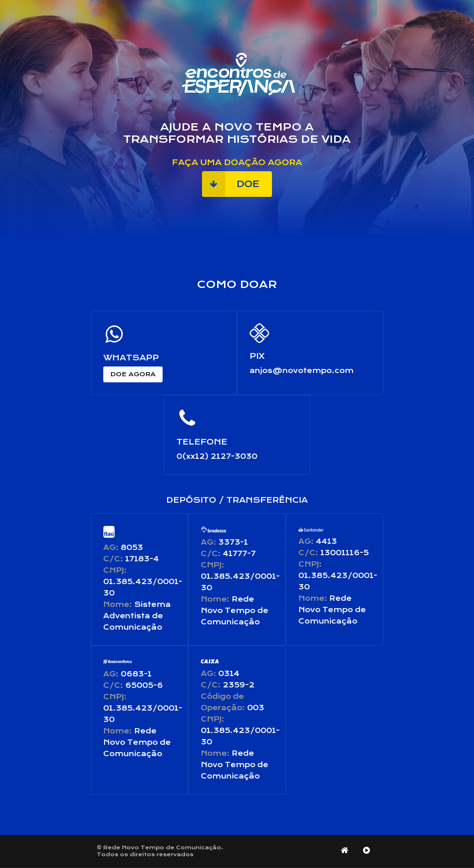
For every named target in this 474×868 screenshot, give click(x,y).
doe (231, 184)
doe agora (133, 374)
